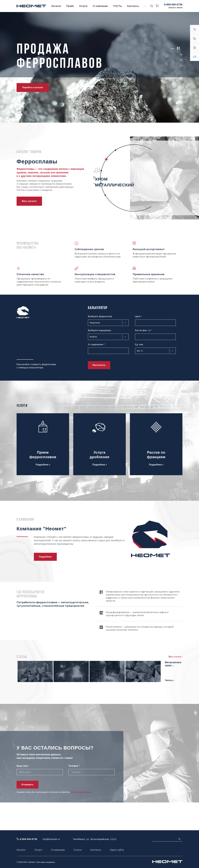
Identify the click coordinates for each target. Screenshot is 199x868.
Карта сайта (117, 850)
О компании (58, 850)
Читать (61, 683)
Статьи (78, 850)
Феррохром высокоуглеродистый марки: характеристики (74, 666)
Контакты (96, 850)
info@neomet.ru (51, 839)
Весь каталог (29, 201)
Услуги (38, 850)
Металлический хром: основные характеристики (156, 692)
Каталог (21, 850)
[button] (179, 49)
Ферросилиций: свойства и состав (73, 692)
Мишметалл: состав (152, 665)
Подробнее (43, 465)
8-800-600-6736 (173, 5)
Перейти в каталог (33, 87)
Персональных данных (81, 820)
